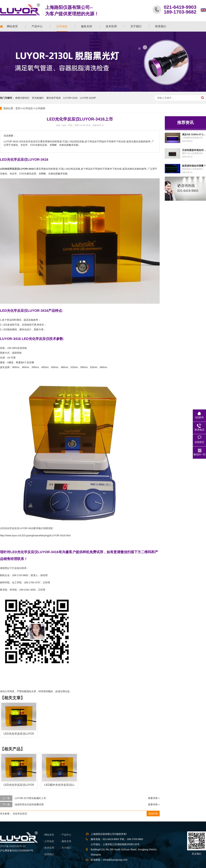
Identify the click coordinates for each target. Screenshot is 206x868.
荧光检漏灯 (38, 98)
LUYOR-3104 (70, 98)
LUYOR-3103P (88, 98)
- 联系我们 (48, 854)
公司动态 (28, 108)
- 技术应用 (48, 848)
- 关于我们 (66, 848)
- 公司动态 (48, 841)
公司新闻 (40, 108)
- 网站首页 (48, 835)
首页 (18, 108)
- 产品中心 (66, 835)
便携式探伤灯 (22, 98)
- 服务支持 (66, 841)
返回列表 (153, 814)
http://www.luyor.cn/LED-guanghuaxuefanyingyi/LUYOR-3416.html (35, 535)
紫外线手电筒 (54, 98)
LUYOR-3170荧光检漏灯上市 (30, 798)
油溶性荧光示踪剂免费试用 (29, 804)
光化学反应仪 (20, 814)
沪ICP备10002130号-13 (13, 846)
